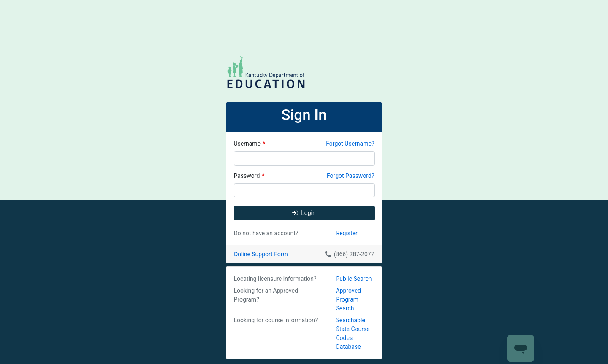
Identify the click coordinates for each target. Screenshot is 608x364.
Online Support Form (261, 254)
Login (304, 213)
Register (347, 233)
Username (250, 144)
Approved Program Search (349, 299)
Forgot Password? (351, 176)
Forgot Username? (350, 144)
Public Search (354, 279)
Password (249, 176)
